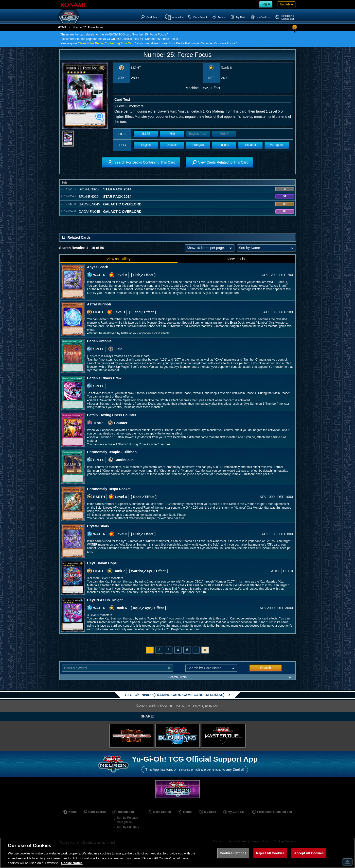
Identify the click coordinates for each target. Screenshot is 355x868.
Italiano (224, 145)
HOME (62, 27)
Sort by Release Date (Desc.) (127, 820)
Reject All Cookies (270, 853)
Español (251, 145)
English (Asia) (198, 134)
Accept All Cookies (309, 853)
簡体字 (224, 134)
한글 (172, 134)
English (146, 145)
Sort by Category (128, 827)
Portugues (277, 145)
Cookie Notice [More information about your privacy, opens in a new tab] (72, 863)
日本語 (146, 134)
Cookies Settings (233, 853)
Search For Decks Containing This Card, (107, 43)
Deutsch (172, 145)
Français (198, 145)
